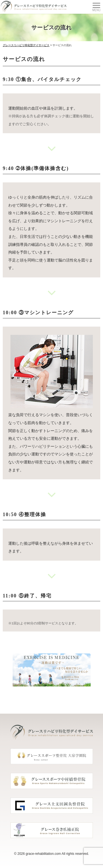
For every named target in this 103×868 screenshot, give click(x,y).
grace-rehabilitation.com (43, 854)
